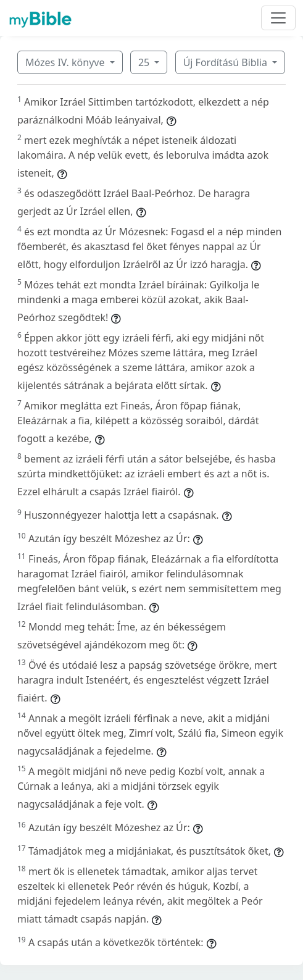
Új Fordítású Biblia (226, 62)
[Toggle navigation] (278, 18)
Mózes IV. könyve (66, 62)
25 (145, 62)
